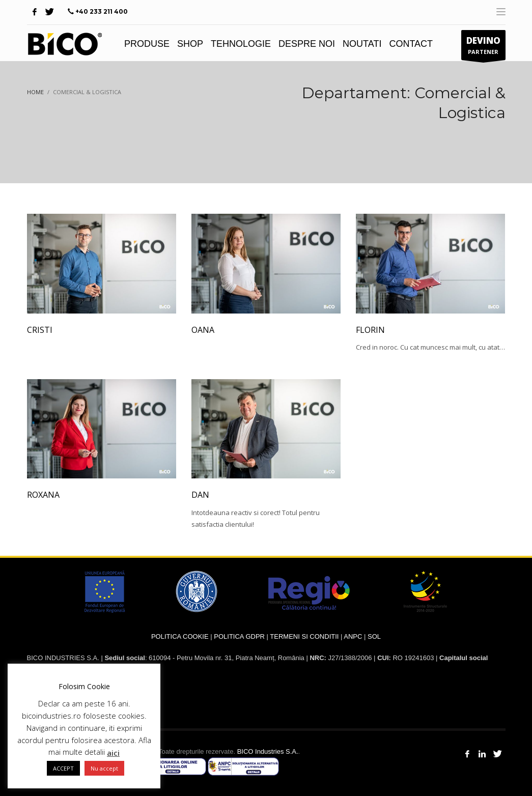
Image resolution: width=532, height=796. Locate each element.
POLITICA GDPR (239, 636)
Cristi (40, 330)
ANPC (353, 636)
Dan (200, 495)
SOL (374, 636)
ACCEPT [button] (63, 768)
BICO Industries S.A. (268, 751)
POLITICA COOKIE (180, 636)
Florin (370, 330)
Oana (203, 330)
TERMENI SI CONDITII (304, 636)
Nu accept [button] (104, 768)
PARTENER (483, 47)
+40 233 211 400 (102, 11)
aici (113, 753)
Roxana (43, 495)
